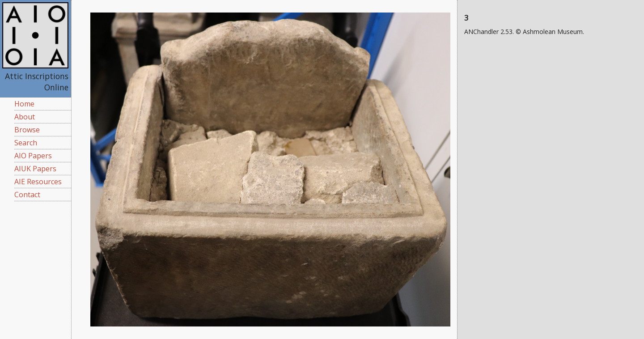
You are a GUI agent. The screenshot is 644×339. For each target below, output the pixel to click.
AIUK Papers (35, 169)
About (25, 117)
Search (26, 143)
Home (24, 104)
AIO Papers (33, 156)
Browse (27, 130)
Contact (27, 195)
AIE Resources (38, 182)
